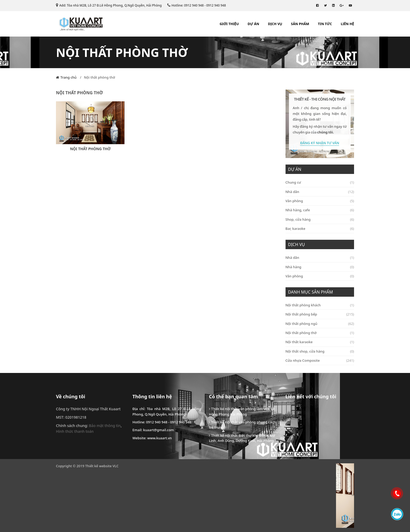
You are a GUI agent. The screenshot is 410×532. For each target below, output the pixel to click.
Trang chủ (69, 77)
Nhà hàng (320, 267)
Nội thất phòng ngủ (320, 324)
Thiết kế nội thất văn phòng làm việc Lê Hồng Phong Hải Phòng (242, 411)
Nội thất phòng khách (320, 305)
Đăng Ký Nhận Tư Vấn (320, 143)
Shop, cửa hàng (320, 219)
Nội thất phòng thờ (99, 77)
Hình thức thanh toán (75, 431)
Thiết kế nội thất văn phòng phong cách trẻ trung (242, 425)
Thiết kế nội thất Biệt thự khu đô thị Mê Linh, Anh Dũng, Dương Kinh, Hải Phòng (242, 438)
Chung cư (320, 182)
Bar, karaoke (320, 229)
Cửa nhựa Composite (320, 360)
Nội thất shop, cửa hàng (320, 351)
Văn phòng (320, 201)
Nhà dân (320, 192)
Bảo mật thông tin (105, 426)
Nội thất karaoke (320, 342)
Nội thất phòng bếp (320, 314)
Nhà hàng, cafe (320, 210)
